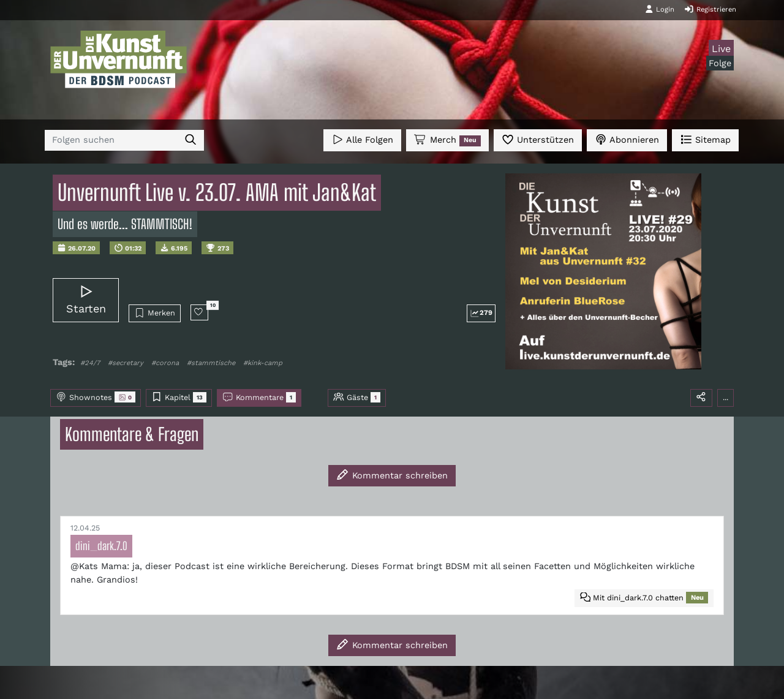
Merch (447, 140)
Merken (155, 313)
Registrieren (710, 9)
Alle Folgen (362, 139)
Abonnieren (627, 139)
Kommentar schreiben (392, 474)
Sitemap (705, 139)
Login (660, 9)
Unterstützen (538, 139)
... (726, 397)
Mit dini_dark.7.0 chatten (644, 598)
